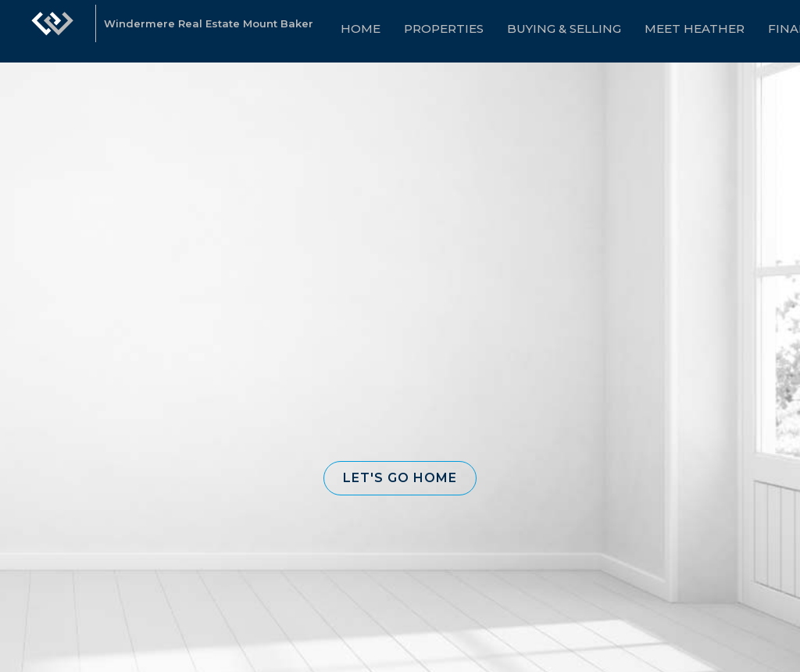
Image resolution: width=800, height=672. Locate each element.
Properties (444, 29)
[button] (400, 478)
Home (361, 29)
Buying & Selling (564, 29)
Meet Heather (695, 29)
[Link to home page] (52, 31)
